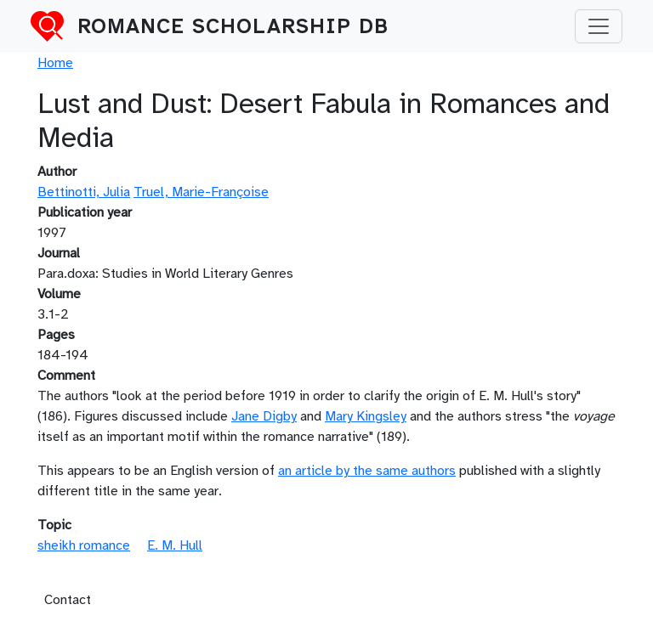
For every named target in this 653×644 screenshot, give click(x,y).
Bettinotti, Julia (84, 192)
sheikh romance (84, 545)
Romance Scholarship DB (233, 26)
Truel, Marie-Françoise (201, 192)
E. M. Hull (175, 545)
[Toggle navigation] (599, 26)
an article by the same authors (367, 471)
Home (55, 63)
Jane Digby (264, 416)
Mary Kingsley (366, 416)
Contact (68, 600)
